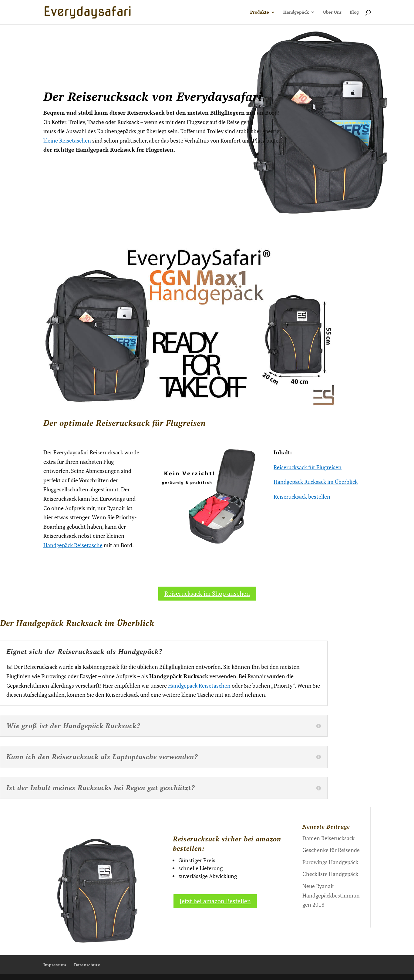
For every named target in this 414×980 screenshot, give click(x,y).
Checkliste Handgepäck (330, 874)
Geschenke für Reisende (331, 850)
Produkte (260, 12)
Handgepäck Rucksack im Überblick (316, 482)
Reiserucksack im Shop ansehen (207, 593)
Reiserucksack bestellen (302, 497)
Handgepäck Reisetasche (73, 545)
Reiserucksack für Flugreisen (308, 467)
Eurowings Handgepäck (330, 862)
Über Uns (332, 12)
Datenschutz (87, 965)
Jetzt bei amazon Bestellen (215, 901)
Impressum (55, 965)
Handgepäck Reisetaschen (199, 685)
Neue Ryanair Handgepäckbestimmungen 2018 (331, 895)
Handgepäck (296, 12)
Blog (354, 12)
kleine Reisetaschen (67, 140)
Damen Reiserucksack (328, 838)
